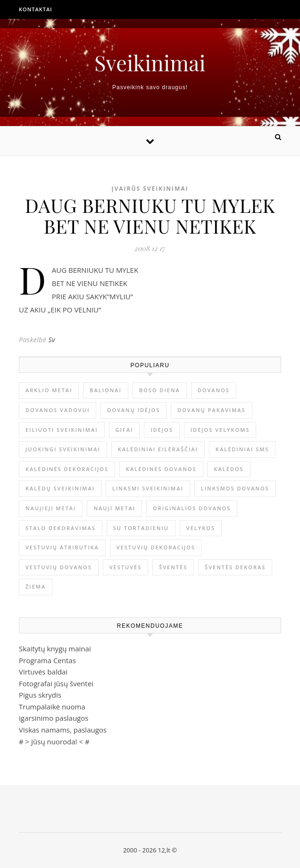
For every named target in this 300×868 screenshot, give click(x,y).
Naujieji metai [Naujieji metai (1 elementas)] (51, 508)
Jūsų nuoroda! (54, 742)
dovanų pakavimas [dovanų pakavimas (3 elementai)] (211, 410)
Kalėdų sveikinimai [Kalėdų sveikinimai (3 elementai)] (60, 488)
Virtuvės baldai (43, 672)
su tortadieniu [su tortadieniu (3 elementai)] (141, 528)
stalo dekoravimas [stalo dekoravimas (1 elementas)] (61, 528)
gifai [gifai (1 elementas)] (125, 430)
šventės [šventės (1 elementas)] (173, 567)
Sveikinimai (150, 63)
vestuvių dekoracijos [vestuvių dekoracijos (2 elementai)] (156, 547)
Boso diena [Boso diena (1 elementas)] (160, 390)
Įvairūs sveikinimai (150, 189)
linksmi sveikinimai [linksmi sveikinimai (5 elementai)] (148, 488)
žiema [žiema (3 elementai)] (36, 586)
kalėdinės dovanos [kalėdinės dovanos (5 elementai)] (161, 469)
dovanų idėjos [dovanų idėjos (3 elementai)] (133, 410)
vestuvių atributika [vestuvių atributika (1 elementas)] (62, 547)
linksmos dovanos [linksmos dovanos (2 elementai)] (235, 488)
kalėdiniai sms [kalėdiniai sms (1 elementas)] (242, 449)
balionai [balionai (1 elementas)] (106, 390)
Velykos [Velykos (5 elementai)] (201, 528)
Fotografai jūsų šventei (56, 683)
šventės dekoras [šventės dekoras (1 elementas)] (235, 567)
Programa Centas (47, 660)
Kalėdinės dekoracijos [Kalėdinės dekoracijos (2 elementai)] (67, 469)
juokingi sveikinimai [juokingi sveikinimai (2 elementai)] (63, 449)
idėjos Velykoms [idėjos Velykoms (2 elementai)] (220, 430)
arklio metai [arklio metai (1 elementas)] (49, 390)
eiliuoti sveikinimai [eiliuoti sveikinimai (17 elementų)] (62, 430)
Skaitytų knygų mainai (55, 649)
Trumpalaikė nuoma (52, 707)
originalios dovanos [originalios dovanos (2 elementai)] (192, 508)
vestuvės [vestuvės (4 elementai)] (125, 567)
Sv (52, 340)
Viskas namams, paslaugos (63, 730)
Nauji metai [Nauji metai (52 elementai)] (114, 508)
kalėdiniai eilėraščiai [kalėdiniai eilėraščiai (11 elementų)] (158, 449)
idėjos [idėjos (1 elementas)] (162, 430)
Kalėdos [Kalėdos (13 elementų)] (229, 469)
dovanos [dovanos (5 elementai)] (214, 390)
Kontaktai (36, 9)
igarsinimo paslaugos (54, 718)
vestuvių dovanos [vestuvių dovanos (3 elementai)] (59, 567)
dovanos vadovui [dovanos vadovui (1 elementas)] (58, 410)
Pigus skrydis (40, 695)
